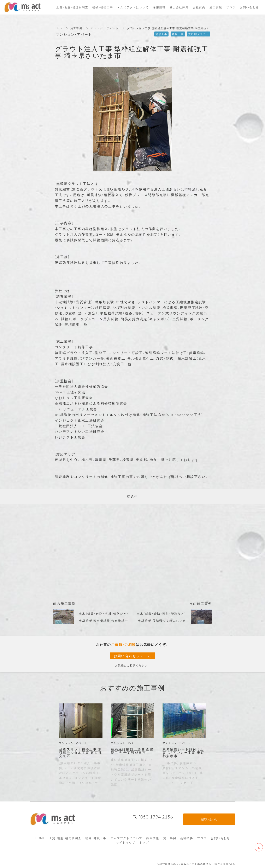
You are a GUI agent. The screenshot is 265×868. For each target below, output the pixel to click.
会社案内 (199, 7)
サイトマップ (126, 842)
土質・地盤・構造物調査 (65, 838)
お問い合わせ (220, 838)
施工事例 (76, 28)
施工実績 (216, 7)
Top (60, 28)
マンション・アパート (105, 28)
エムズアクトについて (126, 838)
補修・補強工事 (96, 838)
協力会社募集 (179, 7)
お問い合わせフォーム (133, 656)
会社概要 (187, 838)
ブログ (202, 838)
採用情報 (153, 838)
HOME (40, 838)
